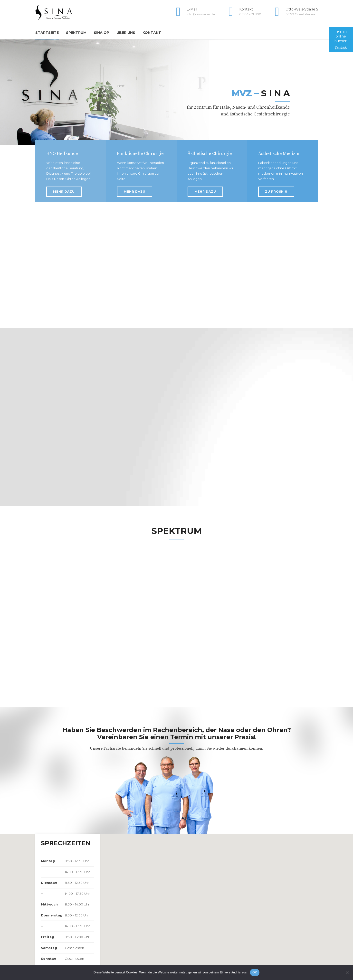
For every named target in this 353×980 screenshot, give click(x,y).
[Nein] (347, 972)
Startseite (47, 33)
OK (255, 972)
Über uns (126, 33)
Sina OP (101, 33)
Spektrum (76, 33)
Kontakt (152, 33)
